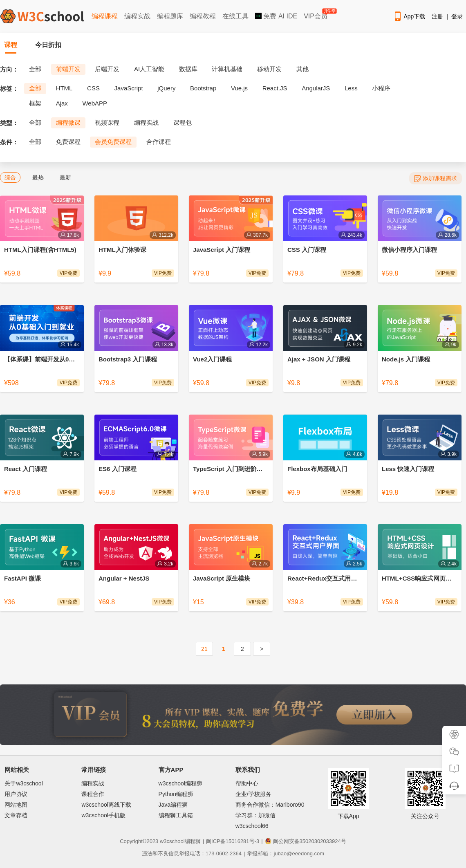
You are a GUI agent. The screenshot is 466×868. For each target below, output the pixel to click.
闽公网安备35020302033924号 (306, 841)
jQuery (166, 88)
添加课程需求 (436, 178)
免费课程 (68, 142)
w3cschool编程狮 (180, 783)
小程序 (381, 88)
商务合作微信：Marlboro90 (270, 805)
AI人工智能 (149, 69)
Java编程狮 (173, 805)
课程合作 (93, 794)
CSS (93, 88)
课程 (11, 45)
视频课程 (107, 122)
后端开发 (107, 69)
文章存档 (16, 815)
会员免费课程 (113, 142)
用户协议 (16, 794)
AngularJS (316, 88)
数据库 (188, 69)
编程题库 (170, 16)
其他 (302, 69)
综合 (10, 177)
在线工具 (235, 16)
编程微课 (68, 122)
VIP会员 (316, 15)
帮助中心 (247, 783)
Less (351, 88)
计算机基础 (227, 69)
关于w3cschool (24, 783)
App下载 (409, 16)
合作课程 (159, 142)
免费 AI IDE (276, 16)
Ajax (62, 103)
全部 (35, 69)
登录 (457, 16)
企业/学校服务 (253, 794)
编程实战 (137, 16)
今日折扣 (48, 45)
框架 (35, 103)
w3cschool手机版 (103, 815)
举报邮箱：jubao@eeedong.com (286, 853)
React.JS (275, 88)
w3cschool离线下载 (106, 805)
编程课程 (105, 16)
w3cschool (172, 841)
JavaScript (129, 88)
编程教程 (203, 16)
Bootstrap (203, 88)
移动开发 (269, 69)
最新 (65, 177)
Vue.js (239, 88)
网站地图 (16, 805)
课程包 (183, 122)
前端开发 (68, 69)
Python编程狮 (176, 794)
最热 (38, 177)
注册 (437, 16)
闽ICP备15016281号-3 (233, 841)
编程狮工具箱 (176, 815)
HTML (64, 88)
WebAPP (95, 103)
